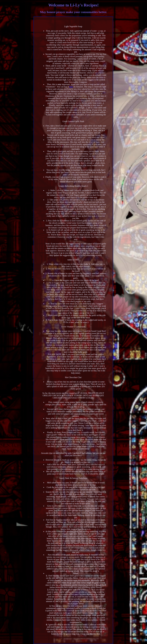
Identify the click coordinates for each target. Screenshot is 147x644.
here (71, 87)
